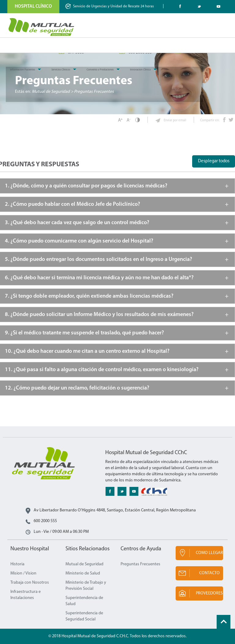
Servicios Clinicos (61, 70)
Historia (17, 564)
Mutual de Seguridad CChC (42, 27)
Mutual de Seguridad (84, 564)
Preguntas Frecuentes (140, 564)
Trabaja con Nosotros (30, 583)
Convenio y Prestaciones (100, 70)
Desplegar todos (214, 161)
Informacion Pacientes (22, 70)
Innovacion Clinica (140, 70)
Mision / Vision (23, 573)
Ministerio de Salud (83, 573)
